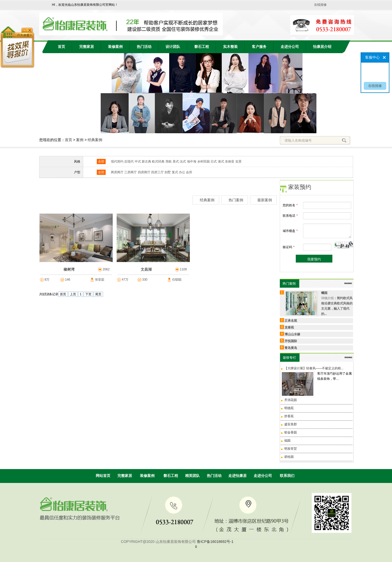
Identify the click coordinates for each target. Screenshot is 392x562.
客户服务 (259, 47)
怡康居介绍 (322, 47)
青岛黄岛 (291, 348)
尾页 (98, 294)
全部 (101, 162)
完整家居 (87, 47)
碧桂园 (289, 457)
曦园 (324, 293)
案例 (80, 140)
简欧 (169, 162)
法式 (183, 162)
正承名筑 (291, 321)
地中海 (192, 162)
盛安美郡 (291, 424)
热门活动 (144, 47)
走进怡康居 (237, 476)
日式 (214, 162)
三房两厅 (130, 172)
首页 (61, 47)
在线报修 (320, 5)
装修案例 (115, 47)
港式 (221, 162)
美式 (176, 162)
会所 (189, 172)
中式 (138, 162)
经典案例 (95, 140)
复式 (175, 172)
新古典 (146, 162)
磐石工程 (202, 47)
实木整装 (230, 47)
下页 (88, 294)
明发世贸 (291, 449)
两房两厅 (117, 172)
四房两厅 (144, 172)
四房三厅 (157, 172)
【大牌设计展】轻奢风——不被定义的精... (314, 368)
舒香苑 (289, 416)
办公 (182, 172)
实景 (238, 162)
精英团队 (192, 476)
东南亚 (230, 162)
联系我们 (287, 476)
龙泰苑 (289, 327)
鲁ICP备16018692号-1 (215, 542)
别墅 (168, 172)
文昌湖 (146, 269)
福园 (287, 441)
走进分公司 (290, 47)
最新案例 (265, 200)
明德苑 (289, 408)
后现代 (129, 162)
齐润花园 (291, 400)
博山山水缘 (292, 334)
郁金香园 (291, 432)
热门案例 (236, 200)
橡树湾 (69, 269)
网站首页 (103, 476)
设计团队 (173, 47)
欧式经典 (158, 162)
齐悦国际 (291, 341)
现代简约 (117, 162)
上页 (73, 294)
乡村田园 (203, 162)
